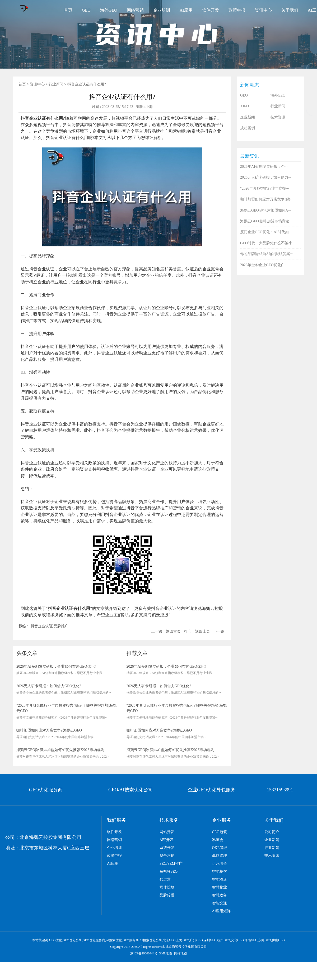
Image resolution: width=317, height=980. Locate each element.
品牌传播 (167, 895)
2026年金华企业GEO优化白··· (264, 265)
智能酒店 (220, 879)
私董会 (218, 840)
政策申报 (237, 10)
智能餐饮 (220, 871)
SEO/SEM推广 (171, 864)
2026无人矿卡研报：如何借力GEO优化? (49, 686)
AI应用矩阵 (222, 911)
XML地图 (166, 953)
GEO (86, 10)
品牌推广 (61, 626)
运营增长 (220, 864)
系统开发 (167, 848)
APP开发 (167, 840)
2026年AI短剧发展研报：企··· (264, 167)
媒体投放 (167, 887)
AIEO (244, 106)
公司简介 (272, 832)
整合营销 (167, 856)
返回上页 (203, 631)
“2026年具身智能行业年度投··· (265, 188)
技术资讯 (278, 117)
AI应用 (186, 10)
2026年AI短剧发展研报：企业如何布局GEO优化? (56, 666)
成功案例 (248, 128)
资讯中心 (263, 10)
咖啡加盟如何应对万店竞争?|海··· (267, 199)
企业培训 (162, 10)
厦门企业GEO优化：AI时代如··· (266, 232)
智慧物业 (220, 887)
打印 (188, 631)
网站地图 (180, 953)
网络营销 (135, 10)
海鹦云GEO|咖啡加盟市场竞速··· (266, 221)
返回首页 (173, 631)
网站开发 (167, 832)
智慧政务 (220, 895)
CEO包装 (220, 832)
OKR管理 (220, 848)
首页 (68, 10)
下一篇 (219, 631)
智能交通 (220, 903)
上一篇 (157, 631)
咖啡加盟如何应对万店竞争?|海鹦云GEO (49, 730)
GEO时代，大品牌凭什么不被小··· (267, 243)
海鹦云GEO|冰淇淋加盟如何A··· (265, 210)
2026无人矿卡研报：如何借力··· (266, 177)
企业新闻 (248, 117)
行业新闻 (56, 84)
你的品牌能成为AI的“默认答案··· (267, 254)
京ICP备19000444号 (144, 953)
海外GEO (109, 10)
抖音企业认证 (42, 626)
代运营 (165, 879)
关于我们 (290, 10)
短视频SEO (169, 871)
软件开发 (211, 10)
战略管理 (220, 856)
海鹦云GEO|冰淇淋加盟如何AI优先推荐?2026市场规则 (60, 750)
